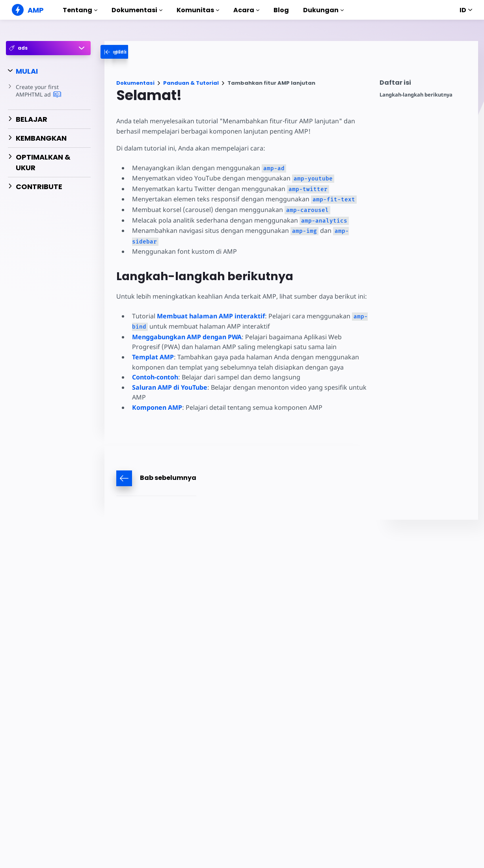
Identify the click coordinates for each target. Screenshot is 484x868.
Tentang (80, 10)
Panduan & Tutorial (191, 83)
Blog (281, 10)
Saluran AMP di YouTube (170, 387)
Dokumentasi (137, 10)
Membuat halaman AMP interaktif (210, 316)
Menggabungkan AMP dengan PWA (187, 337)
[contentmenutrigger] (425, 85)
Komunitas (198, 10)
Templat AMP (153, 357)
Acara (246, 10)
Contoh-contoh (155, 377)
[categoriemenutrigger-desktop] (131, 52)
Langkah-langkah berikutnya (416, 95)
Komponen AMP (157, 407)
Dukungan (323, 10)
